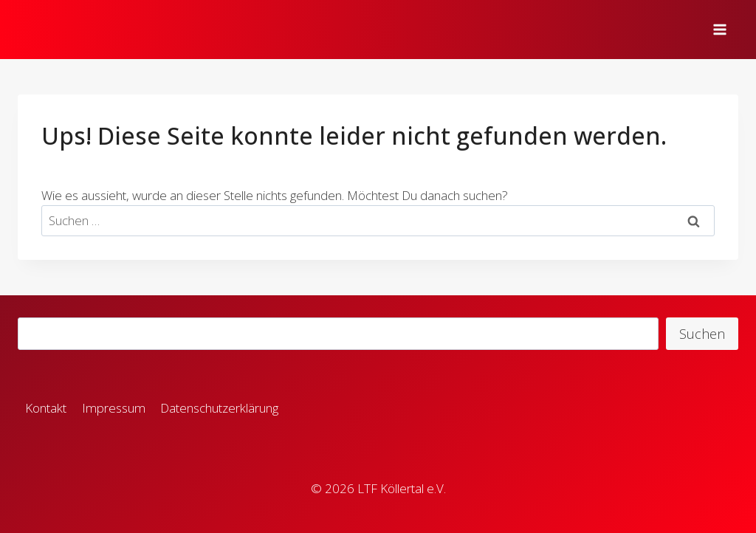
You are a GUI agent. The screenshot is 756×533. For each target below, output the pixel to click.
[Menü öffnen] (722, 29)
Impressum (114, 408)
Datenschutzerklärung (219, 408)
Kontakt (46, 408)
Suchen (702, 334)
